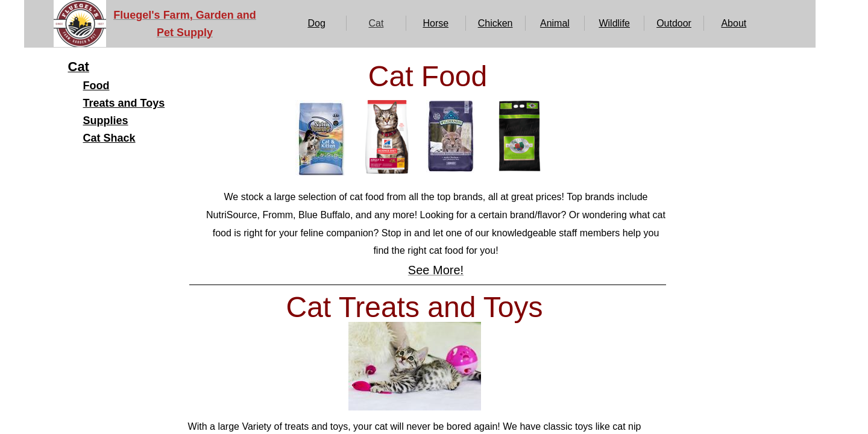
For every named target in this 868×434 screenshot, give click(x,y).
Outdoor (674, 23)
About (734, 23)
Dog (316, 23)
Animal (555, 23)
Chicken (495, 23)
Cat (376, 23)
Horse (436, 23)
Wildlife (614, 23)
